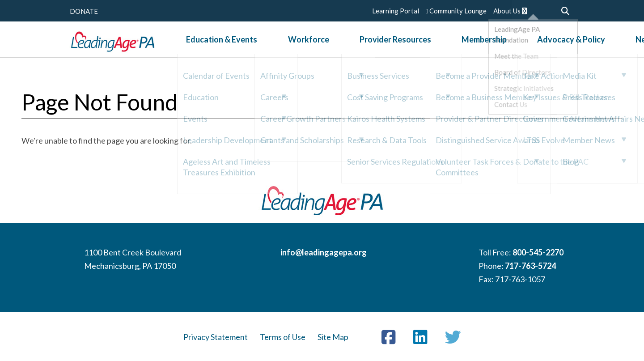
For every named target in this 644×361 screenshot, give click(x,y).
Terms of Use (283, 337)
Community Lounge (456, 11)
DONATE (84, 11)
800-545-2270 (538, 252)
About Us (510, 11)
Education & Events (232, 44)
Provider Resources (369, 44)
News (563, 44)
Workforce (300, 44)
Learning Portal (396, 11)
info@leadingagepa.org (324, 252)
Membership (439, 44)
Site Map (333, 337)
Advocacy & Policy (507, 44)
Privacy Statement (216, 337)
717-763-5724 (530, 266)
